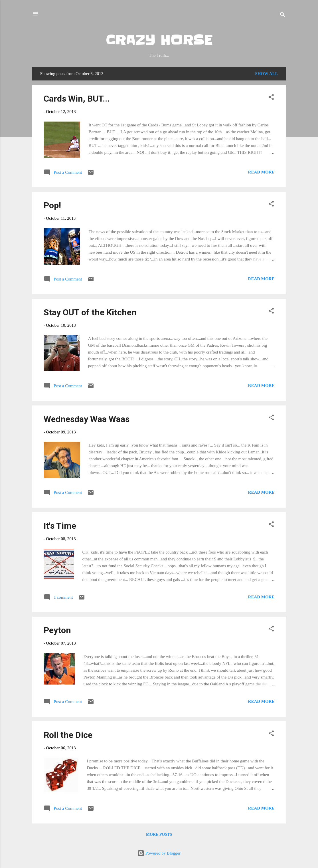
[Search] (283, 16)
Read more (261, 172)
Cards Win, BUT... (77, 99)
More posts (159, 834)
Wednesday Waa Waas (87, 419)
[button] (271, 98)
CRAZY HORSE (159, 40)
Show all (266, 74)
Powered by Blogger (159, 853)
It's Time (60, 526)
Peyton (57, 630)
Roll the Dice (68, 735)
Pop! (52, 205)
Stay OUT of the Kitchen (90, 312)
